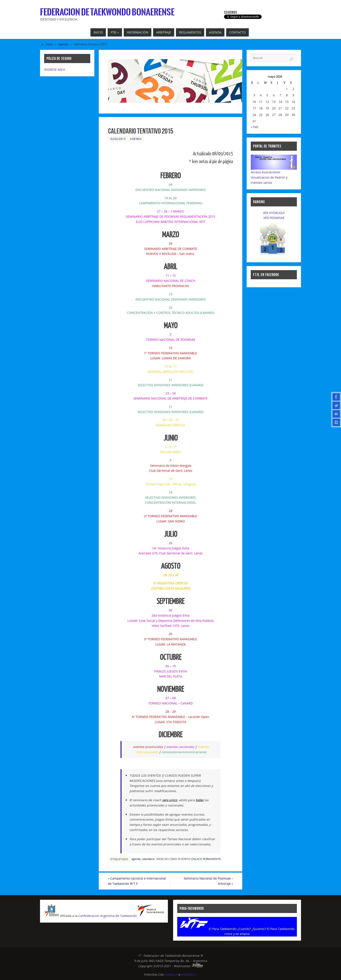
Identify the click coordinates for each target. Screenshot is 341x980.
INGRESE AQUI (55, 69)
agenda (136, 859)
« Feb (255, 127)
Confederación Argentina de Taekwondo (107, 916)
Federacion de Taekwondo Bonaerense (107, 12)
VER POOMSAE (274, 218)
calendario (148, 859)
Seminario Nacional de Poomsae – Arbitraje (208, 881)
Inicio (49, 44)
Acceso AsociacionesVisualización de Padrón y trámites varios (269, 177)
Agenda (63, 44)
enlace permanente (206, 859)
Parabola (171, 975)
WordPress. (189, 975)
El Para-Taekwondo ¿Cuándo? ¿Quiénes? (237, 929)
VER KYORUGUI (274, 213)
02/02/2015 (118, 139)
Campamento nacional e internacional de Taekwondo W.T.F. (137, 881)
